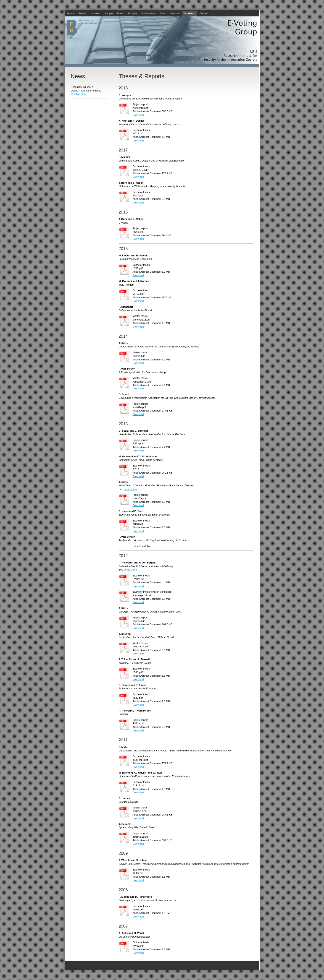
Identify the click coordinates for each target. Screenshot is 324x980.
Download (138, 115)
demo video (130, 489)
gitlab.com (80, 94)
